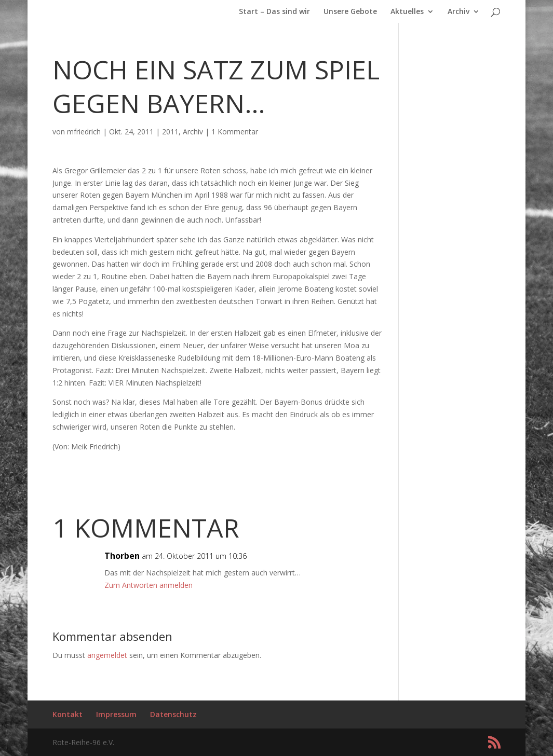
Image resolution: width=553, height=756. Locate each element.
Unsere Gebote (350, 12)
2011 (170, 132)
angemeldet (107, 655)
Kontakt (68, 714)
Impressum (116, 714)
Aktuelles (407, 12)
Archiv (458, 12)
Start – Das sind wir (274, 12)
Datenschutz (173, 714)
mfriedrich (84, 132)
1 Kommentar (235, 132)
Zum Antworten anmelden (149, 585)
